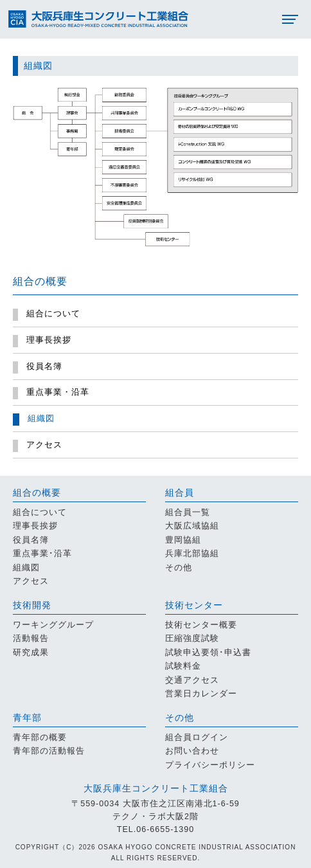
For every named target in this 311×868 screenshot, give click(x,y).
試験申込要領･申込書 (208, 653)
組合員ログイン (197, 737)
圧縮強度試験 (192, 638)
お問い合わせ (192, 751)
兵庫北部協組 (192, 554)
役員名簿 (31, 540)
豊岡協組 (183, 540)
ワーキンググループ (53, 625)
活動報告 (31, 638)
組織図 (26, 568)
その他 (179, 568)
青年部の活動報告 (49, 751)
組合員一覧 (188, 512)
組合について (40, 512)
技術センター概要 (201, 625)
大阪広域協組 (192, 526)
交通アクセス (192, 680)
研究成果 (31, 653)
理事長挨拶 (35, 526)
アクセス (31, 581)
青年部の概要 (40, 737)
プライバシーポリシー (210, 765)
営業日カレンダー (201, 694)
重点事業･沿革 (42, 554)
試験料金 (183, 666)
